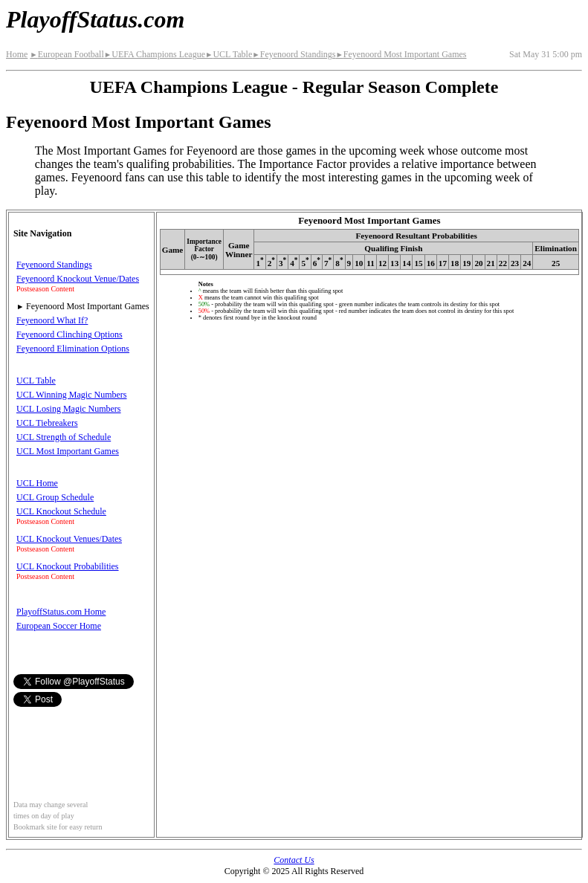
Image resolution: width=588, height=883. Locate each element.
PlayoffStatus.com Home (61, 612)
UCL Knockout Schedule (61, 511)
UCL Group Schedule (55, 497)
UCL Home (37, 483)
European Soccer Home (59, 626)
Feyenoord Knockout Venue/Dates (78, 279)
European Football (67, 54)
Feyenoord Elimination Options (73, 349)
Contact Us (294, 860)
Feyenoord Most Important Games (401, 54)
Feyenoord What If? (52, 320)
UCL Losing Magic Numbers (69, 409)
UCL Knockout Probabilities (68, 566)
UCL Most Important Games (68, 451)
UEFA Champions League (155, 54)
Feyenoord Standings (294, 54)
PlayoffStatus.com (95, 19)
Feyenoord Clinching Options (70, 334)
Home (17, 54)
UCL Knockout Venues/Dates (69, 539)
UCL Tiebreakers (47, 423)
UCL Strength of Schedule (64, 437)
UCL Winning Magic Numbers (72, 395)
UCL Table (229, 54)
